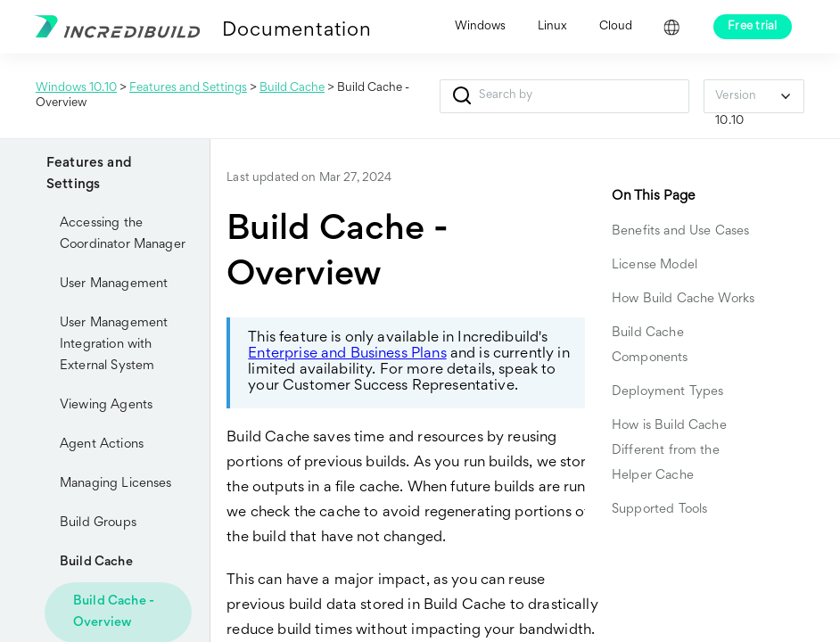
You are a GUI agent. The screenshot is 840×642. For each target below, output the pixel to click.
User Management (114, 284)
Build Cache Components (650, 346)
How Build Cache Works (685, 299)
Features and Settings (188, 88)
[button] (461, 96)
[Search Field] (564, 96)
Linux (552, 27)
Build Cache (292, 88)
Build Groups (98, 523)
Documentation (296, 31)
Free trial (753, 27)
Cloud (616, 27)
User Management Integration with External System (114, 345)
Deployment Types (667, 392)
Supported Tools (659, 510)
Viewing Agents (106, 405)
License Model (655, 265)
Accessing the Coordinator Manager (123, 234)
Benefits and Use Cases (680, 231)
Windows (480, 27)
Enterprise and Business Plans (347, 354)
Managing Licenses (116, 484)
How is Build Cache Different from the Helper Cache (669, 451)
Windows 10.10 (76, 88)
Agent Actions (102, 444)
